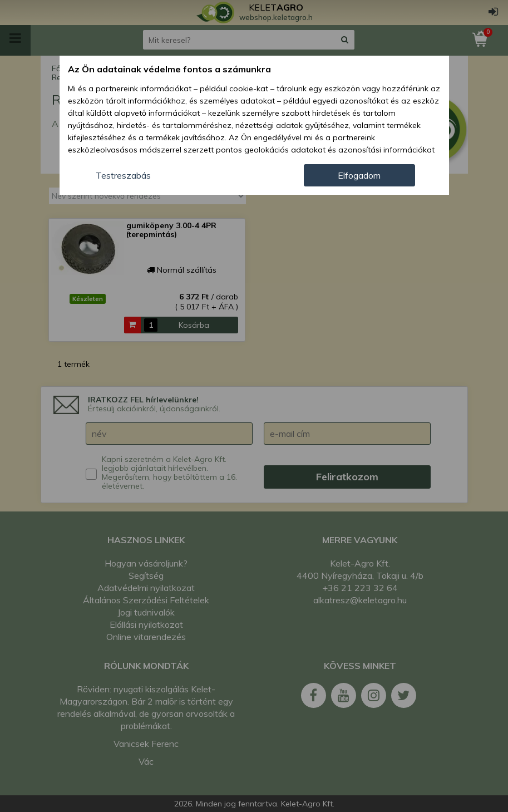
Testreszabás (123, 175)
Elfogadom (359, 175)
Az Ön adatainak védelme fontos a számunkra (169, 69)
